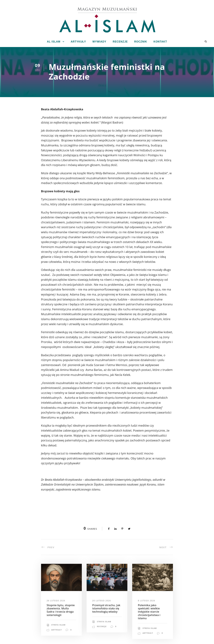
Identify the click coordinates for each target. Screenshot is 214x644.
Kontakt (160, 42)
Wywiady (99, 42)
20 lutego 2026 (102, 601)
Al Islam (54, 42)
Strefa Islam (58, 625)
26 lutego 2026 (56, 601)
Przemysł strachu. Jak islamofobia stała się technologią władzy (106, 608)
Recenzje (120, 42)
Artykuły (78, 42)
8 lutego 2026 (146, 601)
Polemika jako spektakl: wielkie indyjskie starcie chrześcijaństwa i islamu (149, 612)
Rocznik (141, 42)
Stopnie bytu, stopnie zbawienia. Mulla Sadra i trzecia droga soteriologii (61, 610)
